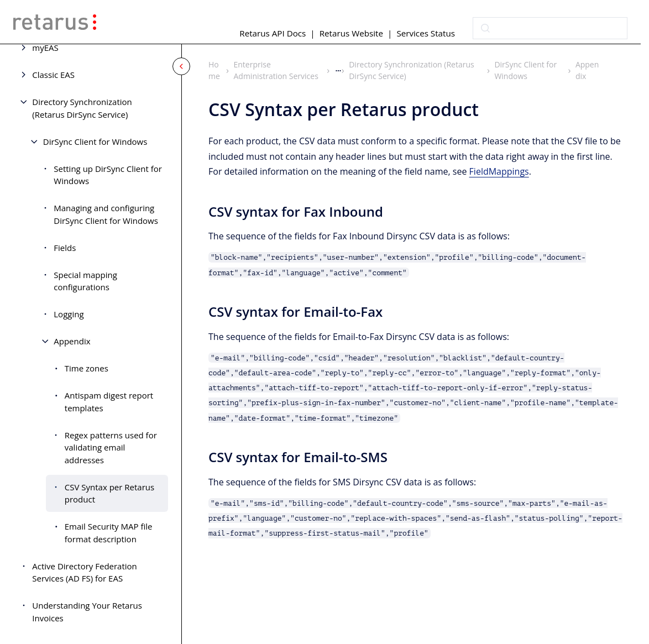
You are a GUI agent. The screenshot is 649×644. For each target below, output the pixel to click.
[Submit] (485, 28)
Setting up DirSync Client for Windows (108, 175)
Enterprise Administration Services (276, 70)
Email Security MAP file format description (109, 533)
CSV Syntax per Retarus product (109, 493)
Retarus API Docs (273, 33)
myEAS (45, 48)
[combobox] (550, 28)
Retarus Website (351, 33)
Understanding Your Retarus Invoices (87, 612)
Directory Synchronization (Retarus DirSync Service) (82, 108)
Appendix (72, 341)
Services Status (426, 33)
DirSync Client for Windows (95, 142)
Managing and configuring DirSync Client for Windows (106, 214)
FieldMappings (499, 171)
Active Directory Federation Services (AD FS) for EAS (85, 572)
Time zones (87, 368)
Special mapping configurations (85, 281)
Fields (65, 248)
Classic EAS (53, 75)
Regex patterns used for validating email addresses (111, 447)
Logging (69, 314)
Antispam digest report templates (109, 402)
